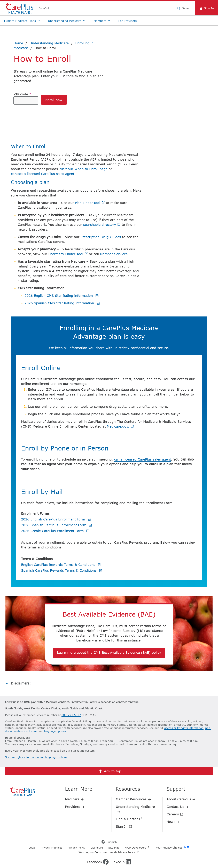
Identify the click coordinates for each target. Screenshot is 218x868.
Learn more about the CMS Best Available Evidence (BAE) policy (109, 634)
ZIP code (22, 94)
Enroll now (54, 100)
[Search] (184, 8)
